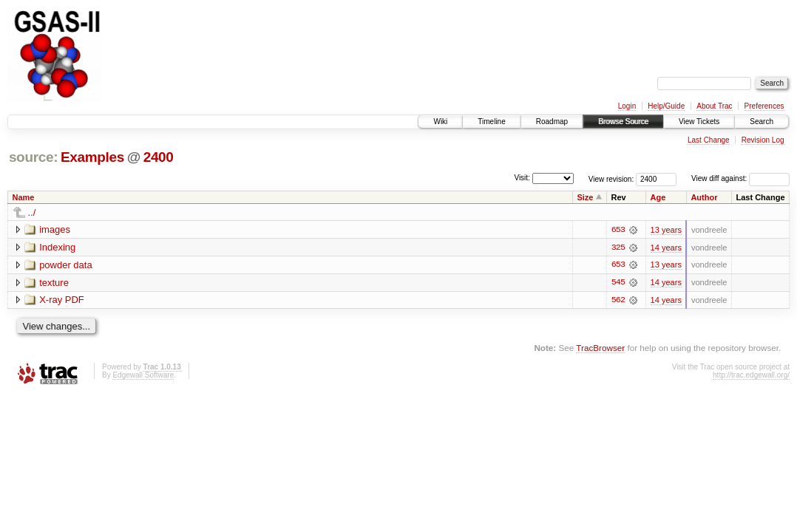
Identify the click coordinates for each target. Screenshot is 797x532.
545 (618, 283)
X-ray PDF (62, 300)
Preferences (764, 106)
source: (33, 157)
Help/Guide (666, 106)
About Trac (714, 106)
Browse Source (623, 122)
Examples (92, 157)
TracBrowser (600, 348)
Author (704, 197)
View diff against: (740, 178)
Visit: (522, 178)
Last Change (709, 140)
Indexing (57, 247)
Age (658, 197)
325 (618, 248)
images (55, 229)
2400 (159, 157)
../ (32, 212)
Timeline (491, 122)
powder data (66, 265)
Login (627, 106)
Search (762, 122)
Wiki (440, 122)
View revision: (611, 178)
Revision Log (763, 140)
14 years (666, 248)
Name (24, 197)
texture (54, 283)
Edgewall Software (143, 376)
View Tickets (699, 122)
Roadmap (552, 122)
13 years (666, 230)
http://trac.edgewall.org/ (751, 376)
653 (618, 230)
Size (585, 197)
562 (618, 301)
